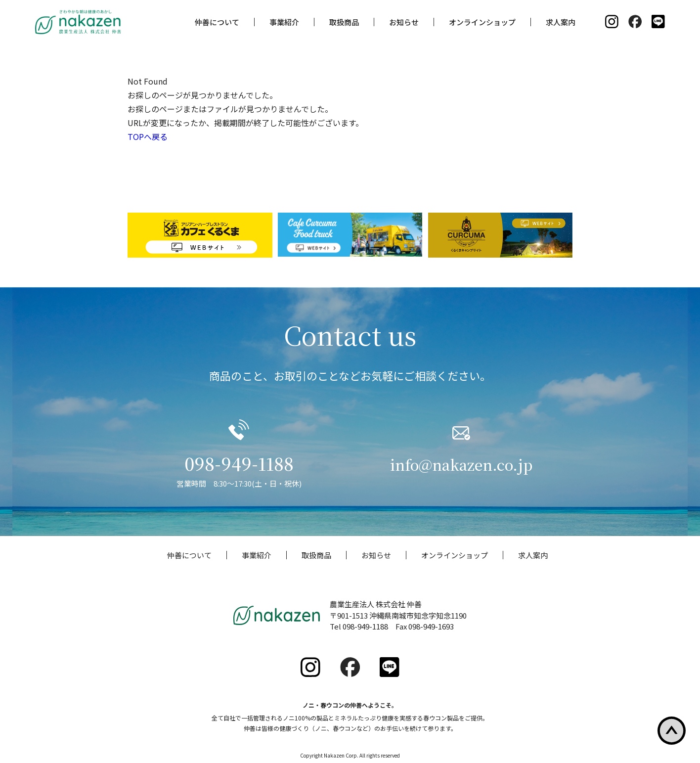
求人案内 (561, 22)
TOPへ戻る (148, 136)
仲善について (217, 22)
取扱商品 (344, 22)
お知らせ (404, 22)
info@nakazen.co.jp (461, 463)
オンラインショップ (482, 22)
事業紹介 (284, 22)
